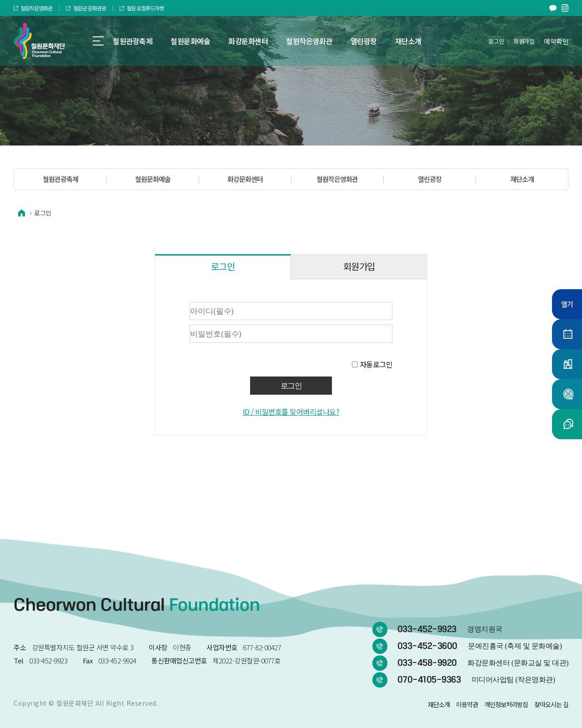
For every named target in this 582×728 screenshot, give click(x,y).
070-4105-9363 (476, 680)
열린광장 (430, 179)
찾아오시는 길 (551, 704)
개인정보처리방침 (506, 704)
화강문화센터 (245, 179)
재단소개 (522, 179)
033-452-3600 (480, 646)
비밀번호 (164, 300)
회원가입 (524, 41)
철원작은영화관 (33, 8)
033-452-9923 (450, 629)
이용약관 (467, 704)
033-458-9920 (483, 663)
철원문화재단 (75, 703)
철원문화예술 (153, 179)
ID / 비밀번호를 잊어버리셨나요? (291, 412)
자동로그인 (376, 364)
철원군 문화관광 (86, 8)
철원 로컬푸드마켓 (142, 8)
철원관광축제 (60, 179)
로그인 (496, 41)
